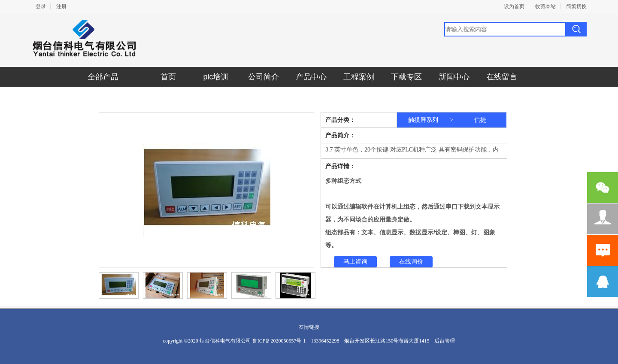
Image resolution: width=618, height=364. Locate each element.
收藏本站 (545, 6)
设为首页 (514, 6)
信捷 (480, 120)
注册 (61, 6)
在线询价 (411, 262)
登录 (41, 6)
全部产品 (103, 77)
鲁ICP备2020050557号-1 (279, 341)
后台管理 (445, 341)
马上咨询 (355, 262)
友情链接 (309, 327)
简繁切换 (576, 6)
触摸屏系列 (423, 120)
